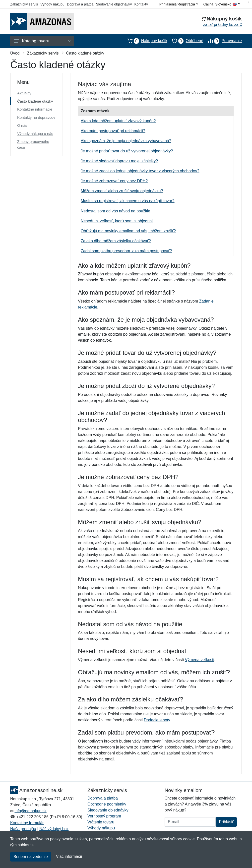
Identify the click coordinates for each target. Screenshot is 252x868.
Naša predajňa (23, 829)
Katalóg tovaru (42, 41)
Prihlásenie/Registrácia (179, 4)
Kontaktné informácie (35, 109)
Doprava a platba (80, 4)
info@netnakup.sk (30, 811)
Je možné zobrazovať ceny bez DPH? (114, 181)
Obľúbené (185, 41)
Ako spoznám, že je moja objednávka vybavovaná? (126, 141)
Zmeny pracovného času (33, 144)
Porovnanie (222, 41)
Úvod (15, 53)
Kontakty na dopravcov (36, 117)
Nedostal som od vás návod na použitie (115, 211)
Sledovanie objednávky (114, 4)
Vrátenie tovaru (101, 822)
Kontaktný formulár (27, 823)
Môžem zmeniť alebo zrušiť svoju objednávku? (122, 191)
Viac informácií (69, 856)
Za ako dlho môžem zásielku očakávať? (116, 241)
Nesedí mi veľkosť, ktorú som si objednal (117, 221)
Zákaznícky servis (24, 4)
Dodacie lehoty (157, 720)
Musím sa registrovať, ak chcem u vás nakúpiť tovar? (128, 201)
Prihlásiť (226, 822)
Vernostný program (104, 816)
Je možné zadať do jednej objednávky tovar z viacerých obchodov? (140, 171)
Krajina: (221, 4)
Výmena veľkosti (199, 660)
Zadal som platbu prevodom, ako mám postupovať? (126, 251)
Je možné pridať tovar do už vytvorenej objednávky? (127, 151)
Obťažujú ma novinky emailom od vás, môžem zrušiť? (128, 231)
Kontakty (141, 4)
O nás (22, 125)
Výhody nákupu (52, 4)
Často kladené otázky (35, 101)
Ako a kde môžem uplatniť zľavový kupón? (118, 121)
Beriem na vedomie (31, 857)
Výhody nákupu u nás (35, 134)
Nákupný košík (145, 41)
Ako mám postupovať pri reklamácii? (113, 131)
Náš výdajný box (54, 829)
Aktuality (24, 93)
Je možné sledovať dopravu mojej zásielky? (119, 161)
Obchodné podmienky (107, 804)
